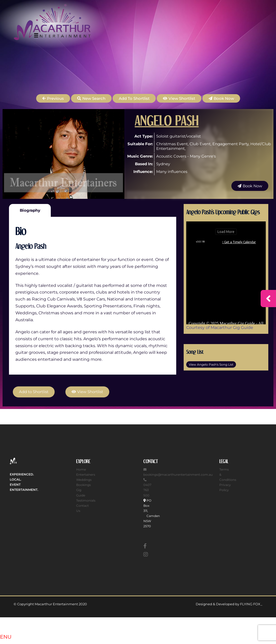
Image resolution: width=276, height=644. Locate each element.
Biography (30, 210)
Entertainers (86, 475)
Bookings (83, 485)
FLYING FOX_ (251, 604)
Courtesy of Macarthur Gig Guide (220, 328)
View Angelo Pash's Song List (211, 364)
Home (81, 469)
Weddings (84, 480)
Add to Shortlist (134, 98)
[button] (53, 98)
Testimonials (86, 500)
